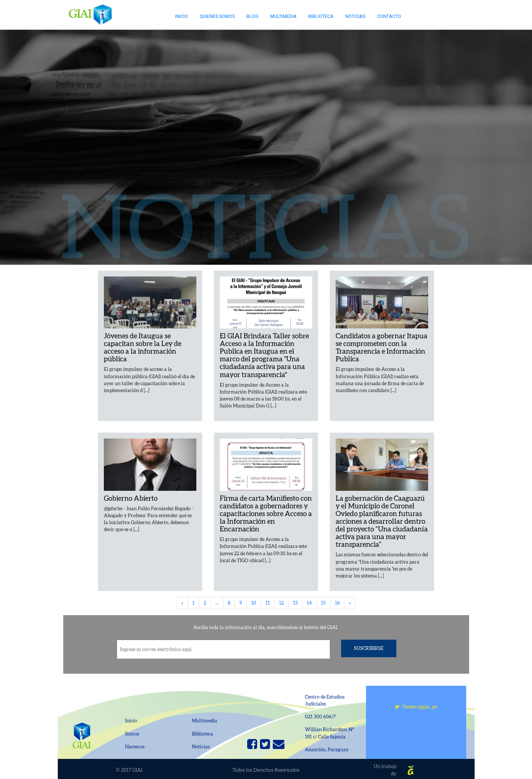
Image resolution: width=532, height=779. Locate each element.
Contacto (389, 16)
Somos (132, 734)
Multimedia (283, 16)
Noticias (355, 16)
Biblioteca (321, 16)
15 (323, 603)
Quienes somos (217, 16)
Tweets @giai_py (416, 707)
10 (254, 603)
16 (337, 603)
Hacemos (135, 747)
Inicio (182, 16)
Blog (252, 16)
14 (309, 603)
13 (295, 603)
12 (281, 603)
